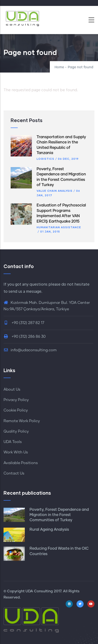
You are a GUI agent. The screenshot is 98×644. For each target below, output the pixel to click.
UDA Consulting (39, 591)
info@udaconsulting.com (30, 350)
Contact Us (14, 473)
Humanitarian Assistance (59, 227)
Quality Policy (16, 431)
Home (59, 67)
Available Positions (21, 463)
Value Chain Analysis (55, 191)
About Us (12, 389)
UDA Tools (13, 442)
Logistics (45, 159)
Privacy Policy (16, 400)
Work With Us (16, 452)
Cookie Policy (16, 410)
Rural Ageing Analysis (49, 530)
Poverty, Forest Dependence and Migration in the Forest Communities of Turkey (59, 515)
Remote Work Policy (22, 421)
